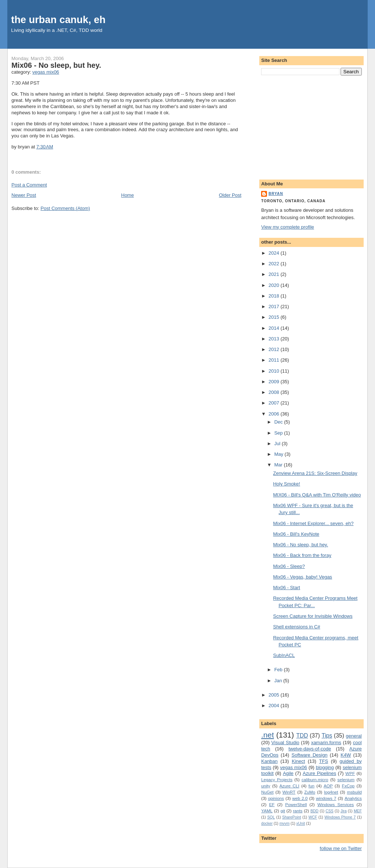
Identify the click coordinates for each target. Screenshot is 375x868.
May (279, 454)
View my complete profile (287, 227)
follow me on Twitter (341, 848)
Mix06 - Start (287, 588)
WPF (350, 773)
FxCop (348, 786)
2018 (274, 296)
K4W (346, 755)
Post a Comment (29, 185)
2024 (274, 253)
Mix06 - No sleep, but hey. (56, 65)
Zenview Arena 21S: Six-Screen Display (315, 473)
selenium (346, 780)
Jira (344, 811)
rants (298, 811)
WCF (313, 817)
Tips (327, 736)
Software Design (309, 755)
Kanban (269, 761)
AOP (328, 786)
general (354, 736)
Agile (288, 773)
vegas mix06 (46, 72)
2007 (274, 403)
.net (268, 735)
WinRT (289, 792)
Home (128, 195)
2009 (274, 382)
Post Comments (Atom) (65, 208)
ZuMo (310, 792)
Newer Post (24, 195)
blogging (325, 767)
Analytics (353, 798)
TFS (324, 761)
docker (267, 823)
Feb (279, 670)
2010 (274, 371)
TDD (302, 736)
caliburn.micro (315, 780)
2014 (274, 328)
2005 (274, 695)
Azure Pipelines (320, 773)
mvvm (285, 823)
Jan (279, 681)
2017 (274, 306)
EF (272, 804)
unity (266, 786)
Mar (279, 465)
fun (311, 786)
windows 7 (326, 798)
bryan (276, 194)
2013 (274, 339)
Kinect (298, 761)
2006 (274, 414)
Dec (279, 422)
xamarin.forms (326, 743)
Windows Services (336, 804)
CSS (329, 811)
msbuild (354, 792)
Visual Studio (285, 743)
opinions (276, 798)
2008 (274, 392)
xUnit (301, 823)
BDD (315, 811)
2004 (274, 706)
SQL (271, 817)
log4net (331, 792)
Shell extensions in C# (297, 627)
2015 (274, 317)
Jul (278, 444)
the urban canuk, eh (58, 20)
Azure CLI (289, 786)
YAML (267, 811)
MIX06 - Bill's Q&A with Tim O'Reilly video (317, 495)
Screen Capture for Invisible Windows (313, 616)
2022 (274, 264)
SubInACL (284, 655)
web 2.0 (300, 798)
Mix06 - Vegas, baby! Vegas (303, 577)
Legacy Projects (277, 780)
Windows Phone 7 (340, 817)
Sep (279, 433)
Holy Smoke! (287, 484)
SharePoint (292, 817)
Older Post (230, 195)
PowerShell (296, 804)
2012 (274, 349)
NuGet (267, 792)
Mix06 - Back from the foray (302, 555)
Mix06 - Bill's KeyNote (296, 534)
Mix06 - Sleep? (289, 566)
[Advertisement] (311, 126)
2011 (274, 360)
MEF (358, 811)
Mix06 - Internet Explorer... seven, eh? (313, 523)
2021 (274, 274)
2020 (274, 285)
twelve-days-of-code (310, 749)
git (283, 811)
